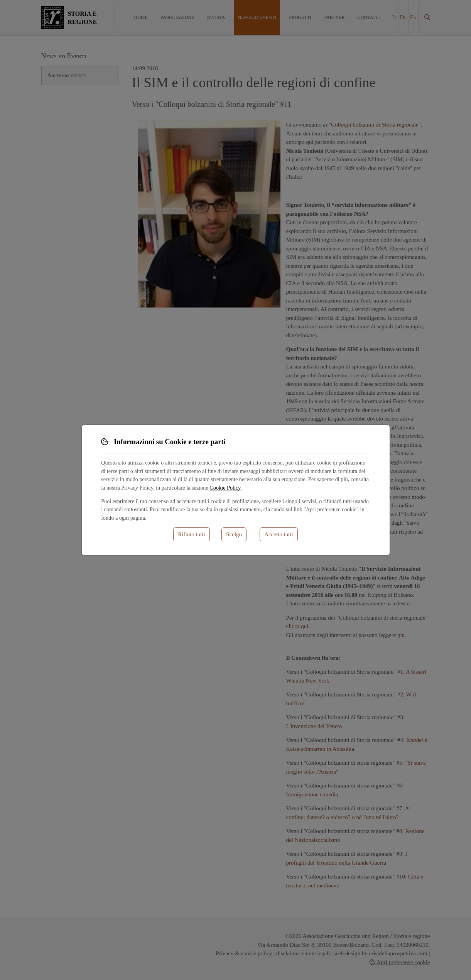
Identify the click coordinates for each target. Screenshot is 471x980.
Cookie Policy (225, 488)
